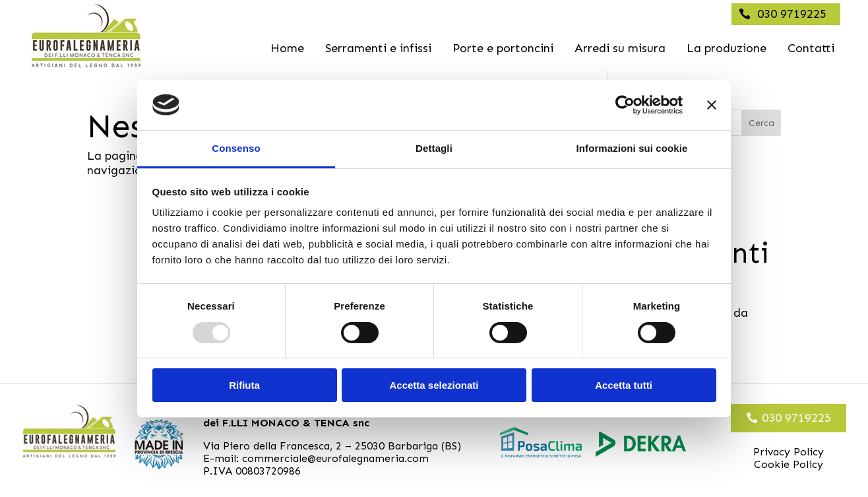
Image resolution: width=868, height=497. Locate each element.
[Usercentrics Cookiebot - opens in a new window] (625, 105)
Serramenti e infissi (378, 48)
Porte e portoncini (503, 48)
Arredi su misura (620, 48)
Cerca (761, 123)
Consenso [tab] (236, 148)
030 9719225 (792, 14)
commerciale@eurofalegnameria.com (335, 458)
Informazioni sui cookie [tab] (632, 148)
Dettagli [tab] (434, 148)
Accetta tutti (624, 385)
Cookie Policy (789, 464)
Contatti (811, 48)
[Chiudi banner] (712, 105)
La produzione (727, 48)
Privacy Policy (789, 452)
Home (287, 48)
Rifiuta (244, 385)
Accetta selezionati (434, 385)
